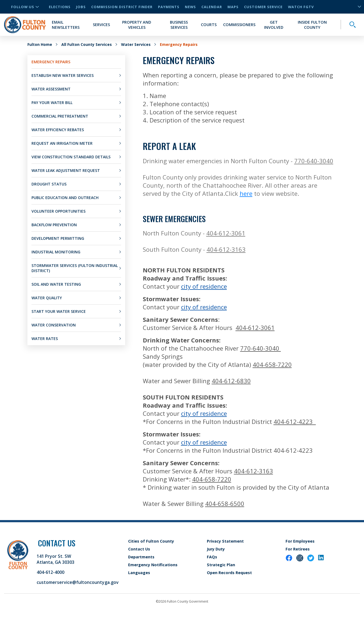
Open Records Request (229, 573)
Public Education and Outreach (65, 198)
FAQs (212, 557)
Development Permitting (58, 238)
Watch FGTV (301, 7)
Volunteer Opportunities (58, 211)
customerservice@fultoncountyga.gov (78, 582)
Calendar (212, 7)
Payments (169, 7)
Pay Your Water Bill (52, 103)
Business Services (179, 25)
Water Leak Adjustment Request (66, 170)
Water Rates (45, 339)
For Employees (300, 541)
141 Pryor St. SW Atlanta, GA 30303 (56, 559)
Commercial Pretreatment (60, 116)
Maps (233, 7)
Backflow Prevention (54, 225)
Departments (141, 557)
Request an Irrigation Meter (62, 143)
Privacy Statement (225, 541)
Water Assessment (51, 89)
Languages (139, 573)
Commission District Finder (122, 7)
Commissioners (239, 25)
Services (101, 25)
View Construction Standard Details (71, 157)
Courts (209, 25)
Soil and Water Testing (56, 284)
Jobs (81, 7)
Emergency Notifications (153, 565)
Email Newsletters (66, 25)
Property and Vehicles (137, 25)
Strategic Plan (221, 565)
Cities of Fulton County (151, 541)
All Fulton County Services (87, 44)
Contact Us (139, 549)
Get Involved (274, 25)
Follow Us (25, 7)
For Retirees (298, 549)
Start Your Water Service (59, 311)
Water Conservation (54, 325)
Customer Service (263, 7)
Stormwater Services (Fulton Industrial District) (75, 268)
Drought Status (49, 184)
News (190, 7)
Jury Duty (216, 549)
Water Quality (47, 298)
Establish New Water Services (63, 75)
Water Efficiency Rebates (58, 130)
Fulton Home (40, 44)
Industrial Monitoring (56, 252)
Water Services (136, 44)
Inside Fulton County (312, 25)
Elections (60, 7)
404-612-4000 (50, 572)
